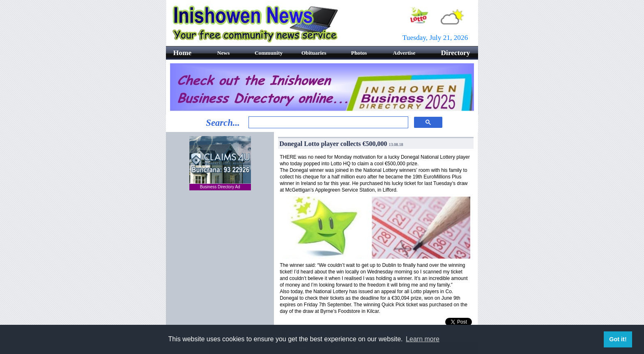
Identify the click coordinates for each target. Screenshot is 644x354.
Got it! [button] (618, 339)
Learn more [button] (423, 339)
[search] (328, 123)
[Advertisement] (220, 247)
